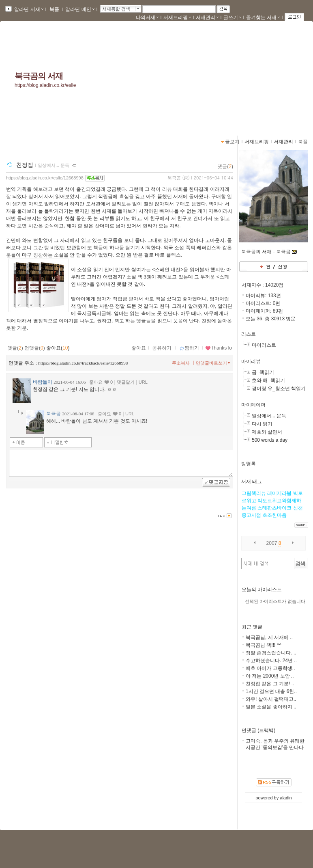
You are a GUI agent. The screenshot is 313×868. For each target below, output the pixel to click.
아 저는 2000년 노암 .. (270, 676)
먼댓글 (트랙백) (258, 730)
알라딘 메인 (80, 9)
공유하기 (162, 348)
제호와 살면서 (267, 432)
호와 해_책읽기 (268, 380)
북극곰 (174, 178)
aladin (286, 798)
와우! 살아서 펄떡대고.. (271, 699)
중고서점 (251, 515)
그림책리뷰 (254, 493)
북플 (55, 9)
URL (143, 382)
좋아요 (139, 348)
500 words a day (270, 440)
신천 (298, 508)
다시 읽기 (262, 424)
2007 (272, 543)
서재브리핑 (177, 17)
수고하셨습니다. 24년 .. (271, 661)
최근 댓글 (252, 627)
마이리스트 (264, 345)
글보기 (232, 142)
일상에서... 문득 (269, 416)
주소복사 (181, 363)
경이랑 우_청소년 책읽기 (279, 389)
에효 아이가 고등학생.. (270, 668)
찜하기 (189, 348)
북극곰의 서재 (39, 76)
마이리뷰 (251, 361)
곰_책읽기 (263, 372)
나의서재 (147, 17)
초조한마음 (274, 515)
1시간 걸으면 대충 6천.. (271, 691)
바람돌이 (43, 382)
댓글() (225, 166)
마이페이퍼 (253, 405)
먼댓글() (35, 348)
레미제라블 (279, 493)
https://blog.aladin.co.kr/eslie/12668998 (45, 178)
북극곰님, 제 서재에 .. (269, 637)
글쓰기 (232, 17)
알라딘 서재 (28, 9)
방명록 (249, 464)
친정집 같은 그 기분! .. (270, 684)
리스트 (249, 334)
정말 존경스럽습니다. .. (271, 653)
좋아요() (58, 348)
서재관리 (207, 17)
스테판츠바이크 (274, 508)
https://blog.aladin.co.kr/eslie (45, 85)
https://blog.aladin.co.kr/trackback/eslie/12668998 (83, 363)
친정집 (25, 165)
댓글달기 (126, 382)
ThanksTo (219, 348)
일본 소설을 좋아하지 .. (271, 707)
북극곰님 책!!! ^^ (264, 645)
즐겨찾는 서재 (263, 17)
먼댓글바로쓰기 (214, 363)
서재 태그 (252, 482)
